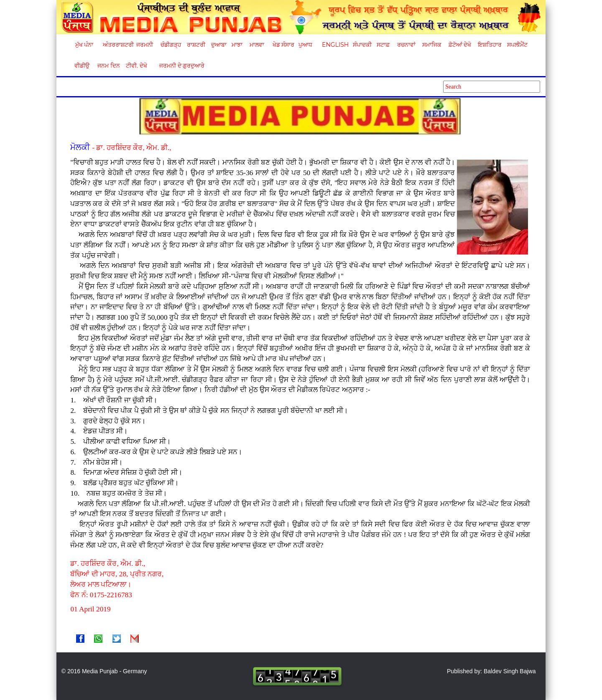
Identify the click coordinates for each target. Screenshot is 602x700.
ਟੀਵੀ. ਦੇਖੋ (136, 66)
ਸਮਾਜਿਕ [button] (432, 45)
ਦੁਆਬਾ (219, 45)
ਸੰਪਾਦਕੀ (362, 45)
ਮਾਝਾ (237, 45)
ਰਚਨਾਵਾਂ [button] (406, 45)
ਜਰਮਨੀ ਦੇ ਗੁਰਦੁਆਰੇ (179, 66)
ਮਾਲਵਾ (257, 45)
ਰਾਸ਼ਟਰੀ (196, 45)
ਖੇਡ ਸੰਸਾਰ (283, 45)
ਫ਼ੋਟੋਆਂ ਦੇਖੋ (459, 45)
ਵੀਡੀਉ (82, 66)
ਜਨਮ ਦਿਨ (108, 66)
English (334, 45)
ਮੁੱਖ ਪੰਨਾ (84, 45)
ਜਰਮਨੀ (145, 45)
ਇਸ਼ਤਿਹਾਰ (489, 45)
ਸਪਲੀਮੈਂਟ (517, 45)
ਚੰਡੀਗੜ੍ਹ (171, 45)
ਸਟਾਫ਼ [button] (383, 45)
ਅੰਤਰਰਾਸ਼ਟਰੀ (117, 45)
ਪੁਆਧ (305, 45)
